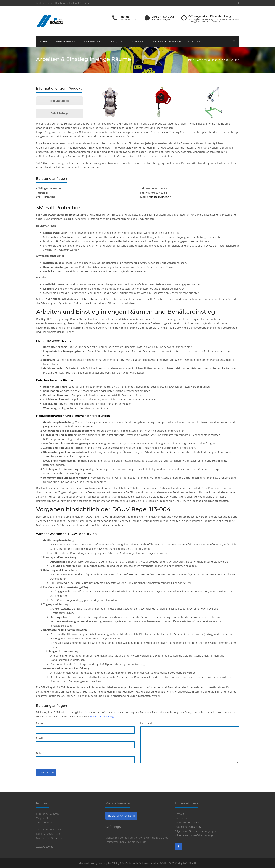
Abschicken (46, 773)
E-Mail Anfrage (60, 113)
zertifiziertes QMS (161, 20)
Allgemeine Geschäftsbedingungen (196, 831)
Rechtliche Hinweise (187, 822)
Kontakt (194, 42)
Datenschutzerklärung (102, 716)
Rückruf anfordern (121, 816)
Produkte (116, 42)
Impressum (182, 818)
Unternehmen (66, 42)
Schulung (139, 42)
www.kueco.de (45, 847)
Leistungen (92, 42)
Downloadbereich (167, 42)
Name (40, 723)
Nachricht (146, 723)
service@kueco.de (53, 838)
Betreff (40, 753)
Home (44, 42)
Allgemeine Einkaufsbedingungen (195, 835)
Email (39, 738)
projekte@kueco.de (159, 197)
